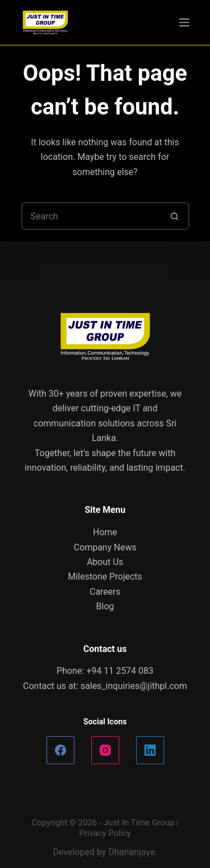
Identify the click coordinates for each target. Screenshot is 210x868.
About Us (105, 562)
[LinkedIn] (150, 750)
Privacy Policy (105, 833)
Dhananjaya (131, 852)
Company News (105, 547)
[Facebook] (60, 750)
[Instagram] (105, 750)
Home (105, 532)
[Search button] (175, 216)
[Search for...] (91, 216)
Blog (105, 606)
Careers (105, 592)
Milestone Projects (105, 577)
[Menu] (184, 22)
